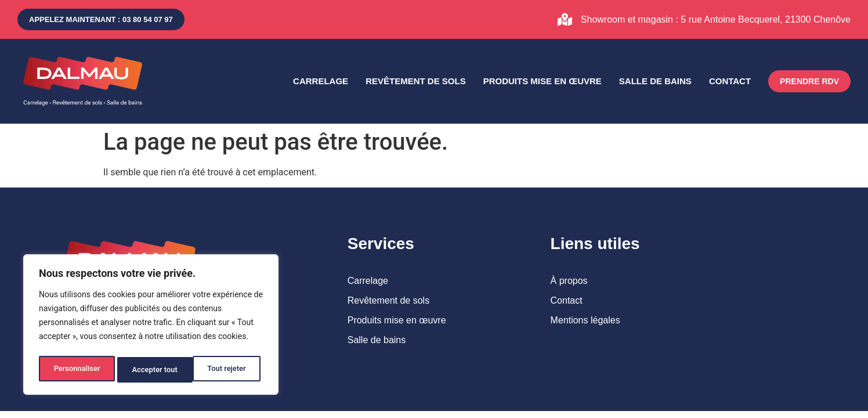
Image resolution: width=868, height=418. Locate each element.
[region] (151, 327)
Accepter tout (226, 370)
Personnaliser (76, 370)
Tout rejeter (151, 370)
